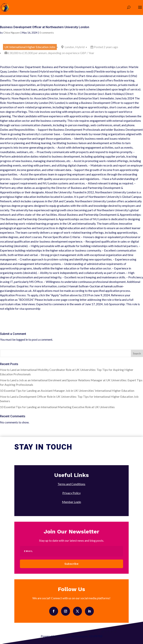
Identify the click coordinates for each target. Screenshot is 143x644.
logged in (22, 339)
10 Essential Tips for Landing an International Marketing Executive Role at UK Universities (57, 407)
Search (137, 353)
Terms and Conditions (71, 484)
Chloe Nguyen (12, 33)
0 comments (47, 33)
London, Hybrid (75, 47)
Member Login (71, 502)
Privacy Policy (71, 493)
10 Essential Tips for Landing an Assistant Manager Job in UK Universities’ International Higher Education (67, 391)
